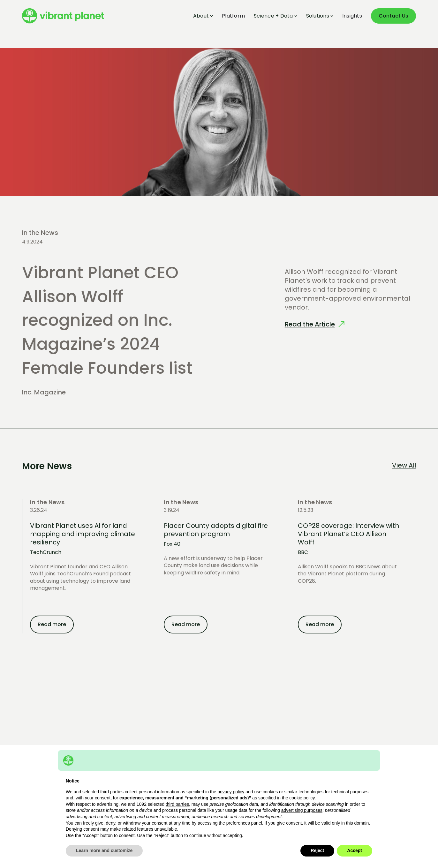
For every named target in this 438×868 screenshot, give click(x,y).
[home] (63, 16)
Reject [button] (317, 850)
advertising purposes (302, 810)
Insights (352, 16)
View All (404, 465)
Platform (233, 16)
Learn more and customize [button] (104, 850)
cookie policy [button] (302, 798)
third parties (177, 804)
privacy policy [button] (231, 792)
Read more (52, 624)
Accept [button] (355, 850)
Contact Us (393, 16)
